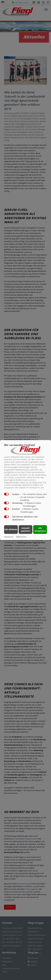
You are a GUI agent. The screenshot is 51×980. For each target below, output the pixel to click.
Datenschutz (21, 537)
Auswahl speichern (26, 529)
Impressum (9, 537)
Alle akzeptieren (40, 529)
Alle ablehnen (11, 530)
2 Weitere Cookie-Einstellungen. (30, 510)
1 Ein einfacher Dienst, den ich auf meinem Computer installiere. (33, 497)
